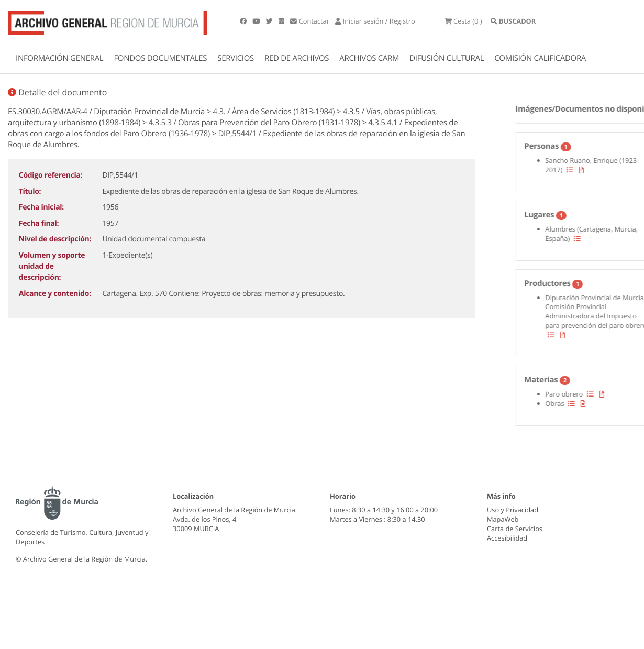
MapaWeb (503, 519)
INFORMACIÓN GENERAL (59, 58)
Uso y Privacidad (513, 510)
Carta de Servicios (515, 529)
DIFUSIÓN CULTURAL (447, 58)
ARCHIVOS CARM (369, 58)
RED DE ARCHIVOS (297, 58)
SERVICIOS (236, 58)
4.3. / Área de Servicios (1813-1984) (274, 112)
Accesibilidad (507, 538)
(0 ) (463, 21)
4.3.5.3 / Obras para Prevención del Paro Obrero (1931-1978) (254, 123)
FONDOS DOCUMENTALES (160, 58)
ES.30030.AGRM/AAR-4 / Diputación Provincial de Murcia (106, 112)
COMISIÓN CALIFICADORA (540, 58)
